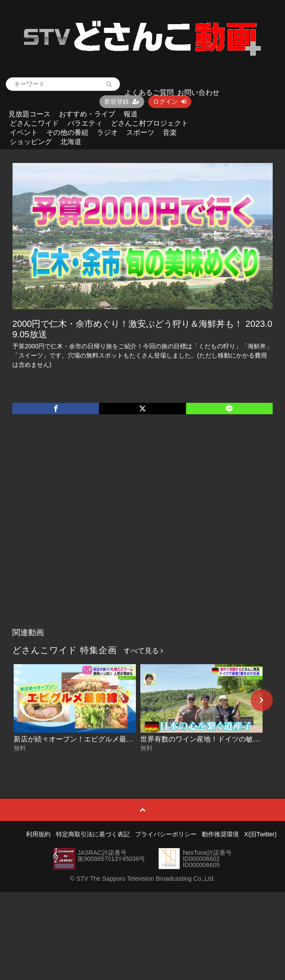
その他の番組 (67, 132)
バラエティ (85, 123)
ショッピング (31, 142)
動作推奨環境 (220, 834)
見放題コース (29, 114)
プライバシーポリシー (166, 834)
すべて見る (143, 651)
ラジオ (107, 132)
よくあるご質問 (149, 92)
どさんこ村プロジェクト (150, 123)
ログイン (170, 101)
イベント (24, 132)
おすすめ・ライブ (87, 114)
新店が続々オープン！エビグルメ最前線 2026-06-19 (96, 739)
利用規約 (38, 834)
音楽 (170, 132)
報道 (131, 114)
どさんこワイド (34, 123)
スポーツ (140, 132)
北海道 (71, 142)
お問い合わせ (198, 92)
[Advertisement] (90, 530)
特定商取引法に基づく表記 (93, 834)
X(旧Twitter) (260, 834)
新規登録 (122, 101)
